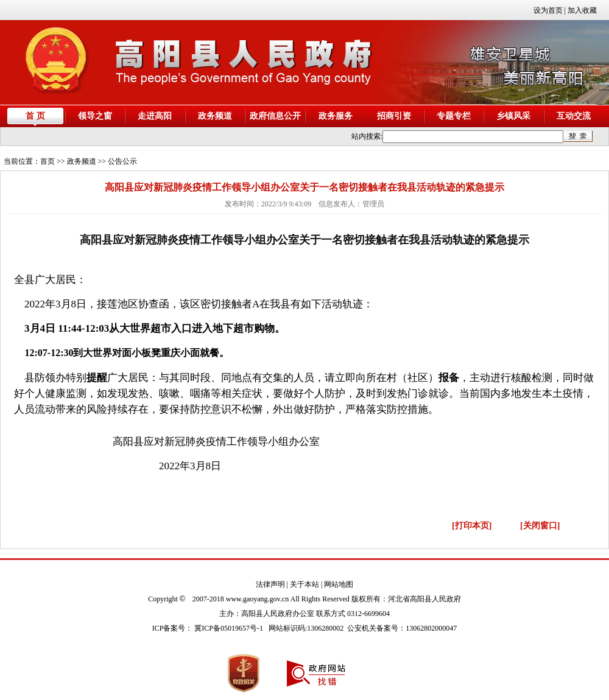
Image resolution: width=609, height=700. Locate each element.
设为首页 (548, 10)
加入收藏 (582, 10)
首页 (48, 161)
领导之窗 (95, 116)
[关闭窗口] (540, 526)
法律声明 (270, 584)
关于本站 (304, 584)
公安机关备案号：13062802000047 (402, 628)
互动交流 (574, 116)
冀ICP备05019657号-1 (229, 628)
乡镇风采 (513, 116)
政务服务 (336, 116)
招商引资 (394, 116)
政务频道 (215, 116)
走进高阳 (155, 116)
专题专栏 (454, 116)
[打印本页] (472, 526)
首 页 (35, 116)
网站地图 (339, 584)
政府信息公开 (275, 116)
